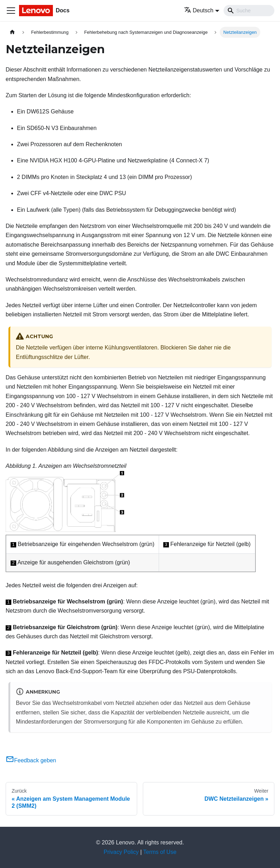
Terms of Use (160, 852)
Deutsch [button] (199, 10)
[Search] (249, 11)
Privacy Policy (121, 852)
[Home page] (12, 32)
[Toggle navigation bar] (11, 11)
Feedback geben (31, 760)
